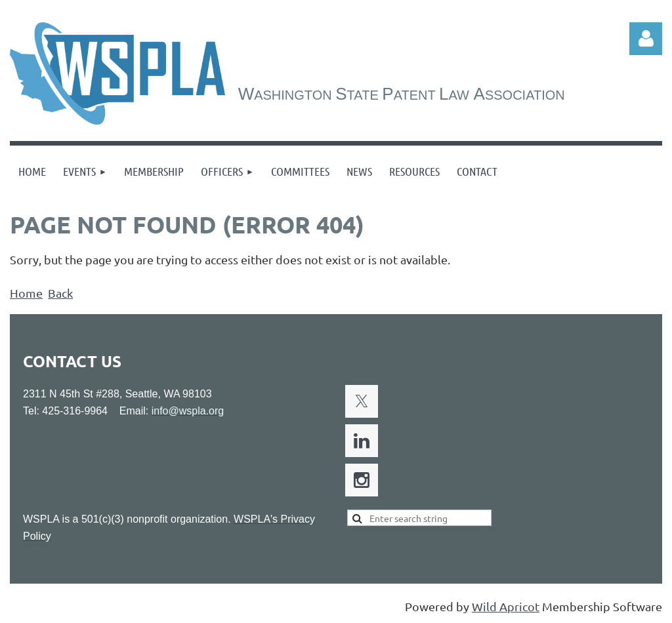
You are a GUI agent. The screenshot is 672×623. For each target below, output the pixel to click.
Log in (646, 39)
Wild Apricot (506, 606)
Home (26, 293)
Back (60, 293)
